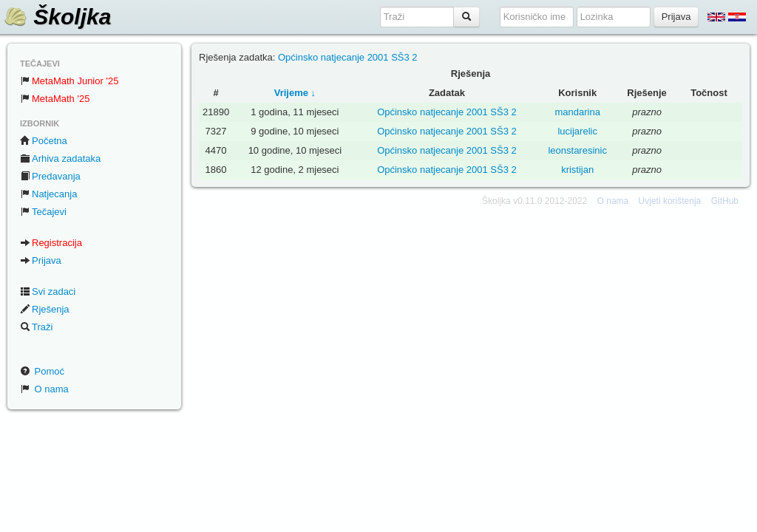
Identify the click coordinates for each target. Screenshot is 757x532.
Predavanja (50, 176)
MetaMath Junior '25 (69, 81)
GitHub (725, 201)
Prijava (41, 260)
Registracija (51, 243)
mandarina (577, 112)
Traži (36, 327)
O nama (44, 389)
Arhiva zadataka (60, 158)
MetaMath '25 (55, 99)
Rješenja (45, 309)
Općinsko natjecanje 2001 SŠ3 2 (348, 57)
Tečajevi (43, 212)
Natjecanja (48, 194)
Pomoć (42, 371)
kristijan (577, 170)
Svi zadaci (48, 291)
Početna (44, 141)
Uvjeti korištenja (670, 201)
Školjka (57, 17)
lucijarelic (577, 131)
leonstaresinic (577, 150)
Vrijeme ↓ (295, 93)
